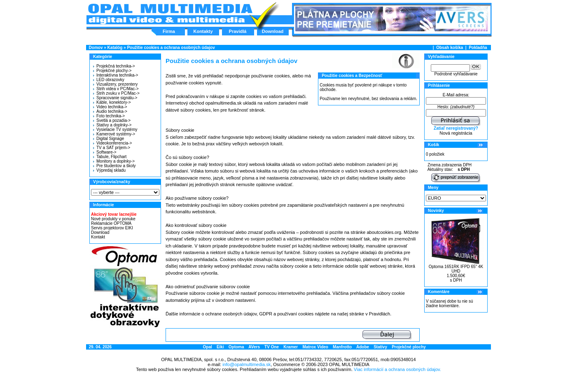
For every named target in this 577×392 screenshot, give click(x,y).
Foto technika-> (109, 116)
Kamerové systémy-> (114, 134)
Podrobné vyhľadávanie (456, 74)
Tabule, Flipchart (110, 157)
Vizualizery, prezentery (115, 84)
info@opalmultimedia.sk (246, 364)
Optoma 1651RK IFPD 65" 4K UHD (456, 269)
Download (273, 31)
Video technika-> (110, 107)
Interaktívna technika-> (116, 75)
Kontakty (203, 31)
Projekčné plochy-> (112, 71)
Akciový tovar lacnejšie (114, 214)
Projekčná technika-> (114, 66)
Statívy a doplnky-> (112, 125)
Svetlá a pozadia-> (112, 120)
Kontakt (98, 237)
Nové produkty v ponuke (113, 219)
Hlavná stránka (170, 14)
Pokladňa (478, 48)
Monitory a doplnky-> (114, 161)
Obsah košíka (450, 48)
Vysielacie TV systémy (115, 129)
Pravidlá (238, 31)
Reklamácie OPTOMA (111, 223)
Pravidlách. (380, 314)
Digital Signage (109, 139)
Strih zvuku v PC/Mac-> (116, 93)
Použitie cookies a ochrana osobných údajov (171, 48)
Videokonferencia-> (112, 143)
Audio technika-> (110, 111)
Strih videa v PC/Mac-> (116, 89)
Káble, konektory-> (112, 102)
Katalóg (115, 48)
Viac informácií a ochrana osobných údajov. (397, 369)
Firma (169, 31)
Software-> (105, 152)
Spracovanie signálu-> (115, 98)
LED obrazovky (109, 80)
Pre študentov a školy (114, 166)
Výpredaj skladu (109, 170)
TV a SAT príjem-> (112, 148)
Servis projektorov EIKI (112, 228)
